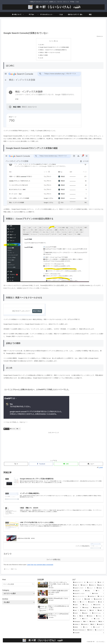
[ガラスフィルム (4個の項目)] (98, 613)
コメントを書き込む (54, 559)
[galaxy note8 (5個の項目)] (98, 608)
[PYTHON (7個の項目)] (98, 594)
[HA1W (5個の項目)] (77, 608)
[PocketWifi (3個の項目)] (88, 633)
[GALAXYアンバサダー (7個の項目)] (82, 594)
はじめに (42, 45)
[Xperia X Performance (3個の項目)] (79, 630)
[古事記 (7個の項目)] (90, 591)
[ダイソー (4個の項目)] (87, 619)
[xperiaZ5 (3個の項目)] (100, 624)
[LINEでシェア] (66, 464)
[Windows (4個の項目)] (91, 616)
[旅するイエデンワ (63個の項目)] (79, 582)
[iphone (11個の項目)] (93, 585)
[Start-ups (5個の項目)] (84, 610)
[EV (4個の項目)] (86, 622)
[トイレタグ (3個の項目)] (99, 627)
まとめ (41, 58)
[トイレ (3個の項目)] (87, 627)
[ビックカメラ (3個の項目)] (99, 630)
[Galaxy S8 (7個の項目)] (78, 591)
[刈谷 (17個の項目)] (101, 582)
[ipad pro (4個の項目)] (86, 613)
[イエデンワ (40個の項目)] (91, 582)
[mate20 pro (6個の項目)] (92, 596)
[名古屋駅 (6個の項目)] (88, 599)
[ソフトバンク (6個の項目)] (78, 599)
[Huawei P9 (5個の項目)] (92, 602)
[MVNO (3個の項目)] (90, 630)
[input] (19, 584)
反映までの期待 (44, 55)
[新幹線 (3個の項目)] (77, 627)
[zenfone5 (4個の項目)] (93, 622)
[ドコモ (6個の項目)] (101, 596)
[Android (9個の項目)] (100, 588)
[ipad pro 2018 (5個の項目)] (99, 599)
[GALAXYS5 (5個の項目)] (99, 605)
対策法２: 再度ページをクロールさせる (50, 52)
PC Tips (6, 429)
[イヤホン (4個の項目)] (100, 616)
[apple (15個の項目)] (76, 585)
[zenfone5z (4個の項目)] (85, 624)
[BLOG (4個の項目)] (93, 610)
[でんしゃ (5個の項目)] (87, 605)
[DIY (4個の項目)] (77, 619)
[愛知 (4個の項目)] (101, 622)
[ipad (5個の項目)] (76, 610)
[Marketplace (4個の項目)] (77, 622)
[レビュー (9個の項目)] (91, 588)
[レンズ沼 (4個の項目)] (99, 619)
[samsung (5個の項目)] (87, 608)
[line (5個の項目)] (76, 602)
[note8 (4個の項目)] (101, 610)
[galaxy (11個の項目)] (101, 585)
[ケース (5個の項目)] (83, 602)
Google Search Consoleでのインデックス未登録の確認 (54, 47)
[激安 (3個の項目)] (93, 624)
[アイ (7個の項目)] (100, 591)
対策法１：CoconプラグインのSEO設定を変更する (53, 50)
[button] (91, 464)
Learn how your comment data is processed (40, 565)
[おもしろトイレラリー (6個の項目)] (80, 596)
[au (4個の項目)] (76, 616)
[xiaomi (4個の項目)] (77, 613)
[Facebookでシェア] (41, 464)
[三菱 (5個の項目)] (101, 602)
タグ (18, 429)
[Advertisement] (53, 26)
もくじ (51, 41)
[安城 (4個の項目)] (82, 616)
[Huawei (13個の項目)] (84, 585)
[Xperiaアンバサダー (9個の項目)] (79, 588)
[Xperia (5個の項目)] (77, 605)
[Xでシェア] (16, 464)
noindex (13, 429)
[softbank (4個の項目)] (76, 624)
